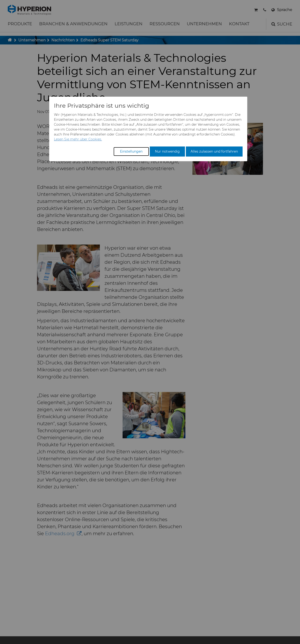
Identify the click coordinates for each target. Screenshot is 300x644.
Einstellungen (131, 151)
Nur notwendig (167, 151)
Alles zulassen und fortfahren (214, 151)
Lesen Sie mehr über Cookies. (78, 139)
